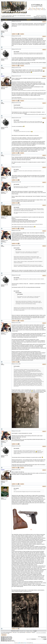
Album (39, 10)
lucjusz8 (3, 76)
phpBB (19, 643)
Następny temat (43, 16)
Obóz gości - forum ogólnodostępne (19, 16)
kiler (2, 21)
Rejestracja (31, 10)
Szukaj (34, 8)
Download (44, 10)
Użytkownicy (39, 8)
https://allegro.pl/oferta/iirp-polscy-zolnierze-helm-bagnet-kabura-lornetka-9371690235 (27, 224)
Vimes (2, 486)
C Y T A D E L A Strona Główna (6, 16)
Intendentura (29, 16)
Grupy (43, 8)
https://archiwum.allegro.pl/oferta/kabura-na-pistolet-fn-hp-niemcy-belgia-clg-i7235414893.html (29, 90)
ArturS (2, 167)
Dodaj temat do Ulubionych (42, 637)
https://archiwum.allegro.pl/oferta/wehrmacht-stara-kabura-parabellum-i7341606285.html (28, 99)
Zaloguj (35, 10)
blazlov (2, 205)
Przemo (25, 643)
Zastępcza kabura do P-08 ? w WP (8, 16)
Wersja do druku (44, 637)
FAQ (30, 8)
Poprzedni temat (37, 16)
